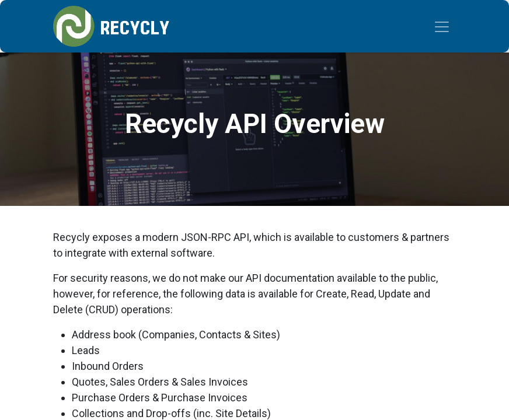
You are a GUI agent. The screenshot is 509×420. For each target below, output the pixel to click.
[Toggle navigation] (442, 26)
